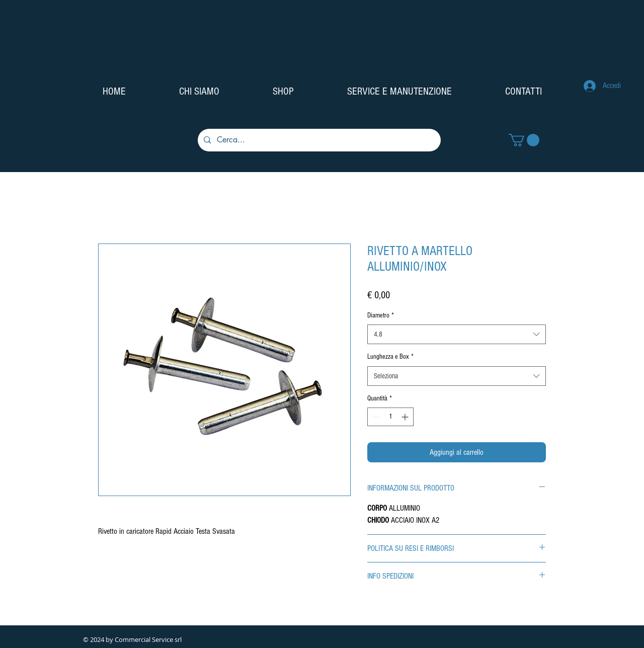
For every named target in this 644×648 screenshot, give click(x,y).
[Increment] (406, 417)
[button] (524, 140)
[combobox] (457, 334)
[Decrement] (375, 417)
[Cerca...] (318, 140)
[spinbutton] (390, 417)
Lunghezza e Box (390, 357)
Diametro (381, 315)
